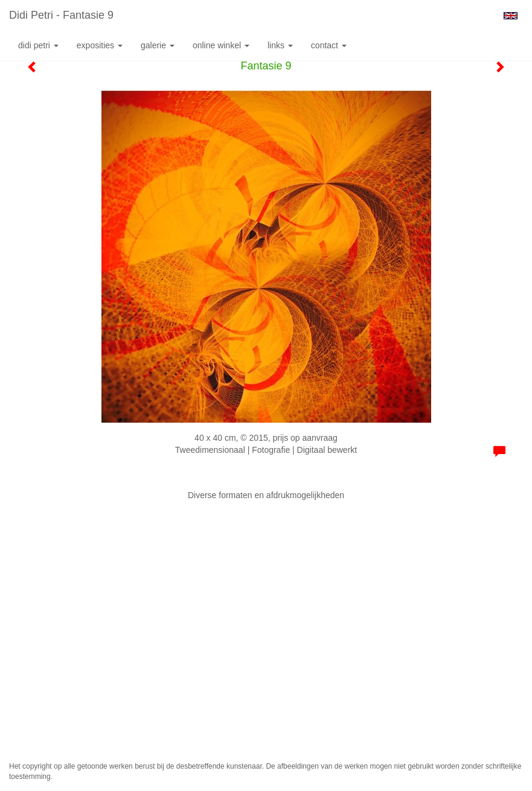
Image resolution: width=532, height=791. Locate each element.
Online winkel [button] (221, 45)
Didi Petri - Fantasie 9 (61, 15)
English (511, 16)
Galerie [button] (158, 45)
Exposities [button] (100, 45)
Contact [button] (329, 45)
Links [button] (280, 45)
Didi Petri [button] (38, 45)
